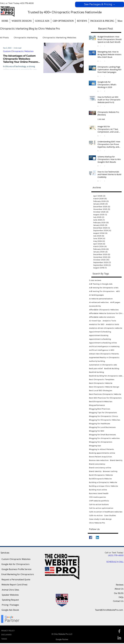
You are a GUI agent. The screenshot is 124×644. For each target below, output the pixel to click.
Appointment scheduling (100, 339)
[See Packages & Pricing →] (100, 4)
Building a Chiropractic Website (103, 482)
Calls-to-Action (96, 515)
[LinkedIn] (97, 537)
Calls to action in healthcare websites (106, 512)
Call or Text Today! (114, 553)
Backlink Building (112, 368)
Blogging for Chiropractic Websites (105, 420)
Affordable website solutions (102, 317)
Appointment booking (99, 335)
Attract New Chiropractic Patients (104, 354)
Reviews (120, 585)
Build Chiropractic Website (101, 475)
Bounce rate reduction (99, 460)
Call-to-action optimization (101, 508)
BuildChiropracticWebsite (100, 479)
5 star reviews (95, 280)
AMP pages (115, 302)
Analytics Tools (109, 321)
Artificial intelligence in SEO (102, 350)
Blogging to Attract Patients (101, 449)
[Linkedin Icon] (119, 638)
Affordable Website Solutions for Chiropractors (107, 313)
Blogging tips (95, 446)
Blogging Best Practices (100, 409)
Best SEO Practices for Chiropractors (105, 398)
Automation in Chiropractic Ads (103, 365)
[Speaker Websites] (10, 595)
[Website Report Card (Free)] (14, 585)
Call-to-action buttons (99, 504)
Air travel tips (95, 321)
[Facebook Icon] (119, 631)
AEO (118, 291)
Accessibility (95, 306)
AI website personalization (101, 299)
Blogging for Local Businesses (102, 427)
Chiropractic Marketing (26, 38)
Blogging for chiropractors (101, 442)
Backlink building (96, 372)
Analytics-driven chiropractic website (106, 328)
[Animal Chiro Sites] (10, 590)
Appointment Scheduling (100, 332)
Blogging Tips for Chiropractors (103, 413)
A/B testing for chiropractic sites (104, 288)
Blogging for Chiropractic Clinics (104, 416)
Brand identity (95, 471)
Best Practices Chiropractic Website (105, 394)
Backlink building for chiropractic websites (107, 376)
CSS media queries (97, 497)
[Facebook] (91, 537)
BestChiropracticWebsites (101, 402)
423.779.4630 (27, 3)
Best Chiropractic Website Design (104, 387)
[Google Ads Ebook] (10, 610)
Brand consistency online (100, 468)
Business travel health (99, 493)
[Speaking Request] (10, 600)
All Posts (4, 38)
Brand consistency (97, 464)
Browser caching (110, 471)
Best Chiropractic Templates (102, 380)
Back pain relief (96, 368)
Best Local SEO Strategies (101, 391)
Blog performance (97, 405)
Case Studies (110, 515)
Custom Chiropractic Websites (18, 51)
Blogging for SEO (97, 431)
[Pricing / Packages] (10, 605)
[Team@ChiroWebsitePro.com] (109, 610)
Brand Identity (116, 460)
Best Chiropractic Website (101, 383)
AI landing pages (96, 295)
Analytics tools (112, 324)
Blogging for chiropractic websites (104, 438)
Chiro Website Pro (97, 523)
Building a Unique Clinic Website (104, 486)
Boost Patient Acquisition (100, 457)
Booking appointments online (102, 453)
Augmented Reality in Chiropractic (104, 357)
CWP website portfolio (99, 501)
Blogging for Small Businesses (102, 435)
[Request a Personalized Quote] (16, 580)
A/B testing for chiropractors (102, 291)
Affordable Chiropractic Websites (104, 310)
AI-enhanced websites (99, 302)
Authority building (97, 361)
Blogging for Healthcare (100, 424)
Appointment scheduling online (103, 343)
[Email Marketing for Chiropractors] (18, 574)
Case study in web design (100, 519)
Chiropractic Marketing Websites (59, 38)
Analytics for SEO (97, 324)
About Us (119, 589)
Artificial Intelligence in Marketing (104, 346)
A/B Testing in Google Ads (101, 284)
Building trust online (98, 490)
